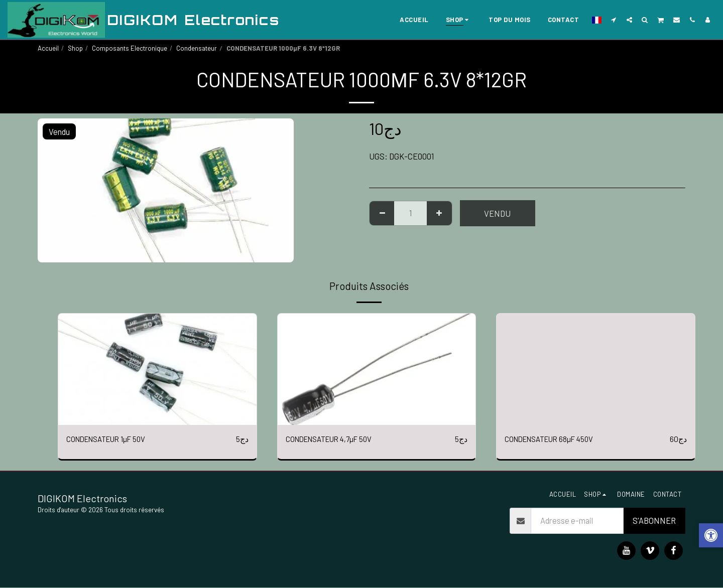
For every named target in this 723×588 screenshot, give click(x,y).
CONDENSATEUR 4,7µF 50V (335, 439)
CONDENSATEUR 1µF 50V (112, 439)
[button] (614, 20)
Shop (75, 48)
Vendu (497, 213)
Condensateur (197, 48)
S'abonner (654, 521)
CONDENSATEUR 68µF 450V (555, 439)
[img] (157, 369)
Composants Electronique (130, 48)
